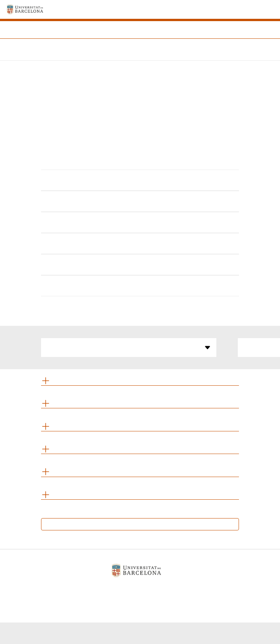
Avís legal (89, 590)
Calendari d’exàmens (140, 524)
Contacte (183, 590)
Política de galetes (137, 590)
